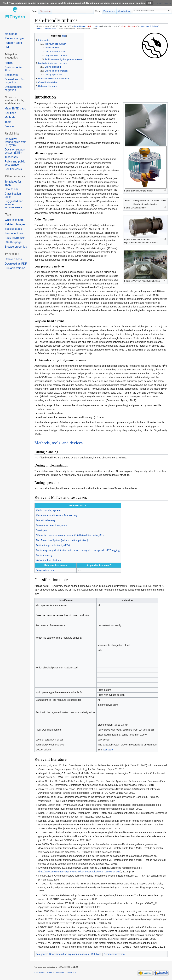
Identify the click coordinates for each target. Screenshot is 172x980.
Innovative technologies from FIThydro (15, 142)
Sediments (11, 75)
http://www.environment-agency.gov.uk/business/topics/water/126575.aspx (79, 872)
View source (109, 11)
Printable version (15, 268)
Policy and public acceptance (15, 163)
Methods (10, 117)
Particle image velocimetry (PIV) (53, 545)
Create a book (13, 259)
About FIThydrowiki (56, 972)
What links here (14, 220)
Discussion (45, 11)
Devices (10, 126)
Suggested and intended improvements (14, 204)
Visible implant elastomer (49, 560)
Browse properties (16, 247)
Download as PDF (16, 264)
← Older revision (49, 29)
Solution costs (13, 169)
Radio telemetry (44, 555)
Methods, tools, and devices (59, 443)
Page (34, 11)
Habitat (9, 63)
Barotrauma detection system (51, 525)
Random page (13, 43)
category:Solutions (150, 26)
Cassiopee (41, 530)
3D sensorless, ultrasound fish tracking (56, 515)
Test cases (11, 157)
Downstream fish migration (15, 81)
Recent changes (15, 38)
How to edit (12, 189)
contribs (97, 26)
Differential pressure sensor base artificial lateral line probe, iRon (70, 535)
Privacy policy (39, 972)
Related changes (15, 224)
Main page (11, 34)
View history (124, 11)
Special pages (13, 229)
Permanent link (14, 233)
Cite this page (13, 242)
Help (7, 47)
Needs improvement (115, 954)
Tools (8, 122)
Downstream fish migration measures (69, 954)
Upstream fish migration (13, 88)
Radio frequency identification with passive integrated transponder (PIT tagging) (78, 550)
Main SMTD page (15, 109)
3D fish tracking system (48, 510)
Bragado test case (45, 570)
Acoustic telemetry (45, 520)
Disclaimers (71, 972)
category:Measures (128, 26)
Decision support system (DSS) (15, 151)
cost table (108, 750)
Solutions (96, 954)
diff (39, 29)
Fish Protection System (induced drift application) (62, 540)
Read (98, 11)
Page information (15, 238)
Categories (41, 954)
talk (90, 26)
